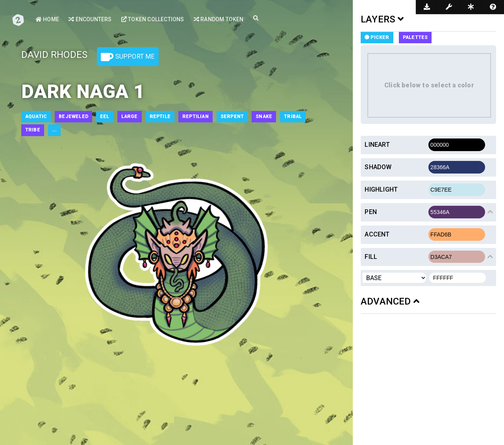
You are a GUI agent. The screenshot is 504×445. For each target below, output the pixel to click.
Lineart (377, 145)
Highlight (381, 189)
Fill (371, 257)
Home (47, 19)
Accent (377, 234)
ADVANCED (390, 301)
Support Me (128, 57)
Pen (371, 212)
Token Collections (153, 19)
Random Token (219, 19)
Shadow (378, 167)
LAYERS (382, 19)
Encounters (90, 19)
